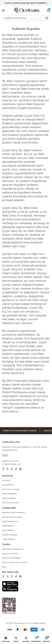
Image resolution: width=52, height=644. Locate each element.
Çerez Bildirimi (9, 530)
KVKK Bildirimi (8, 526)
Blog (4, 567)
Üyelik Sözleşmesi (10, 521)
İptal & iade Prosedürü (12, 517)
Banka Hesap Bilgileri (11, 558)
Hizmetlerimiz (8, 485)
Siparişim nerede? (10, 554)
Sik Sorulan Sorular (10, 503)
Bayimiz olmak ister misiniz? (15, 562)
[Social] (3, 469)
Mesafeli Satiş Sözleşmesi (14, 512)
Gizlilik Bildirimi (9, 539)
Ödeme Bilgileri (9, 498)
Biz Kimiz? (7, 480)
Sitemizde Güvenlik (11, 489)
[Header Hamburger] (4, 10)
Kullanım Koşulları (10, 535)
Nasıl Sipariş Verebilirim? (13, 549)
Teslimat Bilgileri (9, 494)
